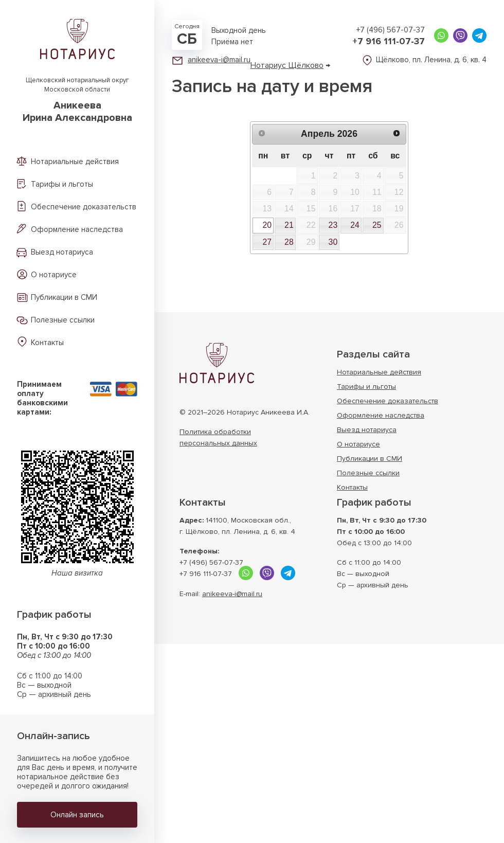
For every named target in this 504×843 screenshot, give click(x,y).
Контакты (47, 343)
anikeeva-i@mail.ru (219, 60)
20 (267, 225)
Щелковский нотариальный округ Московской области (77, 100)
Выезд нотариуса (62, 252)
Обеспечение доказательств (84, 207)
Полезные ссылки (63, 320)
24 (355, 225)
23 (333, 225)
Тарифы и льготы (62, 184)
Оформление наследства (77, 229)
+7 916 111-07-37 (389, 41)
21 (289, 225)
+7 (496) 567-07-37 (391, 30)
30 (333, 242)
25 (377, 225)
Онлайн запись (77, 815)
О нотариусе (54, 275)
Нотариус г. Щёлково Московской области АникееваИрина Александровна (217, 363)
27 (267, 242)
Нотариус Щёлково (287, 65)
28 (289, 242)
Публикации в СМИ (64, 297)
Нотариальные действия (75, 162)
